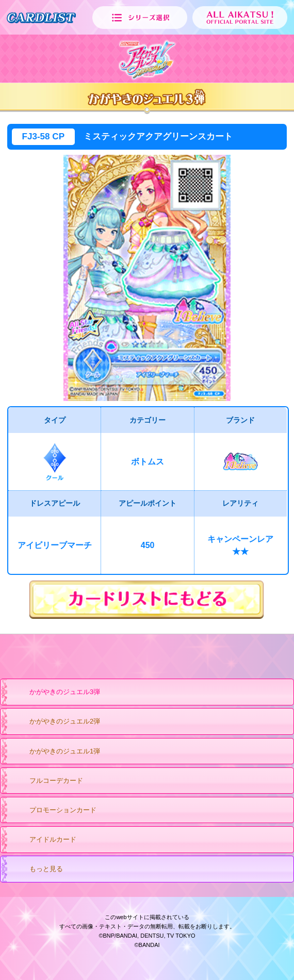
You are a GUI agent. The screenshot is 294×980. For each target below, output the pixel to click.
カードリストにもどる (147, 600)
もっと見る (36, 870)
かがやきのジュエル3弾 (55, 693)
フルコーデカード (46, 781)
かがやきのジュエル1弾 (55, 752)
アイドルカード (43, 840)
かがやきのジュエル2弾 (55, 722)
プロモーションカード (53, 811)
